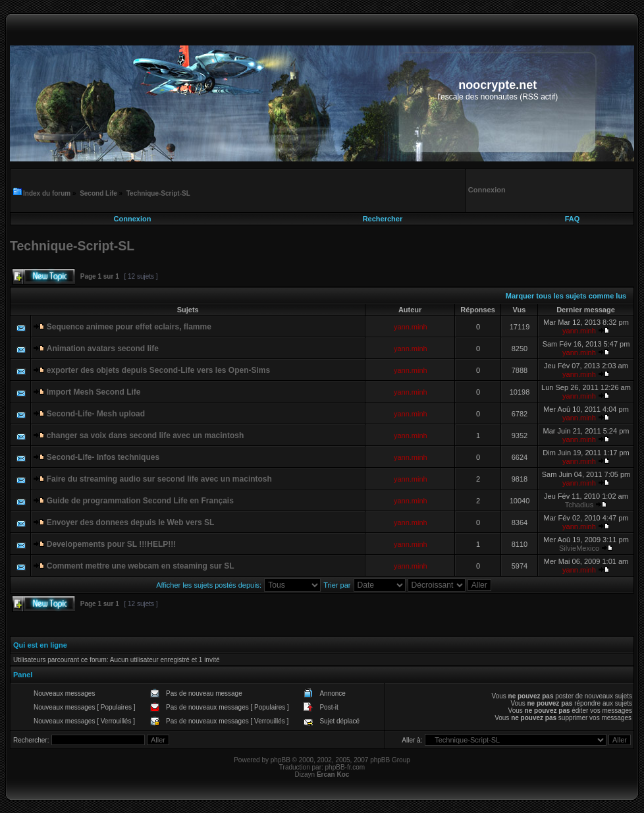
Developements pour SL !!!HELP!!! (111, 544)
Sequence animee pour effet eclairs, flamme (129, 327)
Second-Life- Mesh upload (96, 414)
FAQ (573, 219)
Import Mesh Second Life (94, 392)
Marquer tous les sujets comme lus (566, 296)
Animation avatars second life (103, 349)
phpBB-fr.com (345, 767)
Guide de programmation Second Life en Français (140, 501)
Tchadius (579, 505)
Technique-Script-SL (158, 193)
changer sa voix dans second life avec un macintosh (145, 435)
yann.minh (411, 327)
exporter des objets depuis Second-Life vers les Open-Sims (158, 370)
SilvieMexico (579, 548)
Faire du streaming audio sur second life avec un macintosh (159, 479)
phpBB (281, 760)
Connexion (133, 219)
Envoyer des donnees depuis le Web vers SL (131, 522)
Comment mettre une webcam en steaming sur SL (141, 566)
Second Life (98, 193)
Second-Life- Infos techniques (103, 457)
